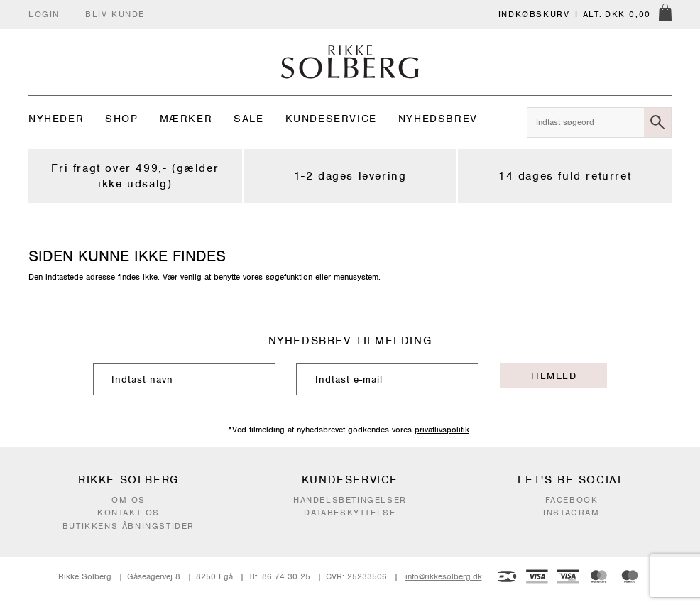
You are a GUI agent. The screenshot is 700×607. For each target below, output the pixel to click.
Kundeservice (331, 119)
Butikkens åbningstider (128, 526)
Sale (248, 119)
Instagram (571, 513)
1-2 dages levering (350, 176)
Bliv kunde (115, 14)
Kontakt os (128, 513)
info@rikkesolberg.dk (444, 576)
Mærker (186, 119)
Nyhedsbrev (438, 119)
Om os (128, 500)
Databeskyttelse (350, 513)
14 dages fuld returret (565, 176)
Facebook (572, 500)
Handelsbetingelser (350, 500)
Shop (121, 119)
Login (44, 14)
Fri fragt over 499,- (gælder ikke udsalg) (135, 176)
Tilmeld (553, 376)
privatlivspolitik (442, 430)
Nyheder (56, 119)
